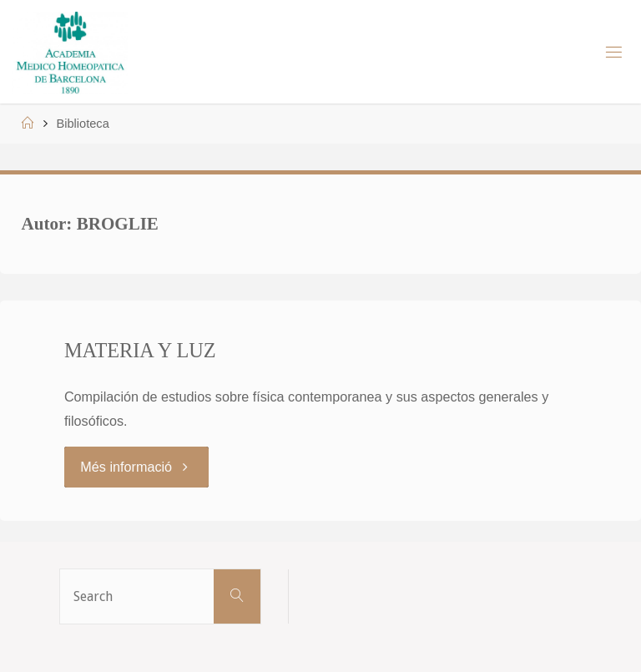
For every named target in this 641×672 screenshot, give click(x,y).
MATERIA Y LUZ (140, 350)
